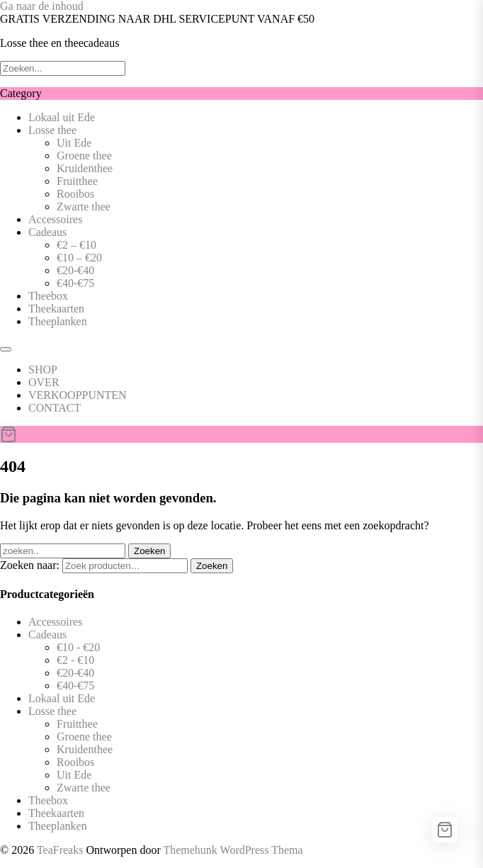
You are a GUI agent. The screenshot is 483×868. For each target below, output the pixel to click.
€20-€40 (75, 270)
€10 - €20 (78, 647)
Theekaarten (56, 309)
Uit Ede (74, 143)
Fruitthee (77, 181)
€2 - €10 (75, 660)
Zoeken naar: (30, 565)
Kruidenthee (85, 168)
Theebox (48, 296)
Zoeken (212, 566)
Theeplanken (58, 321)
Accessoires (55, 219)
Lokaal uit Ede (62, 117)
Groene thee (84, 156)
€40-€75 (75, 283)
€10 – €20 (79, 258)
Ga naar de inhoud (42, 6)
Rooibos (75, 194)
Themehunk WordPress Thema (233, 850)
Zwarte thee (84, 207)
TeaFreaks (60, 850)
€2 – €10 (76, 245)
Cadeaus (47, 232)
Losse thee (52, 130)
